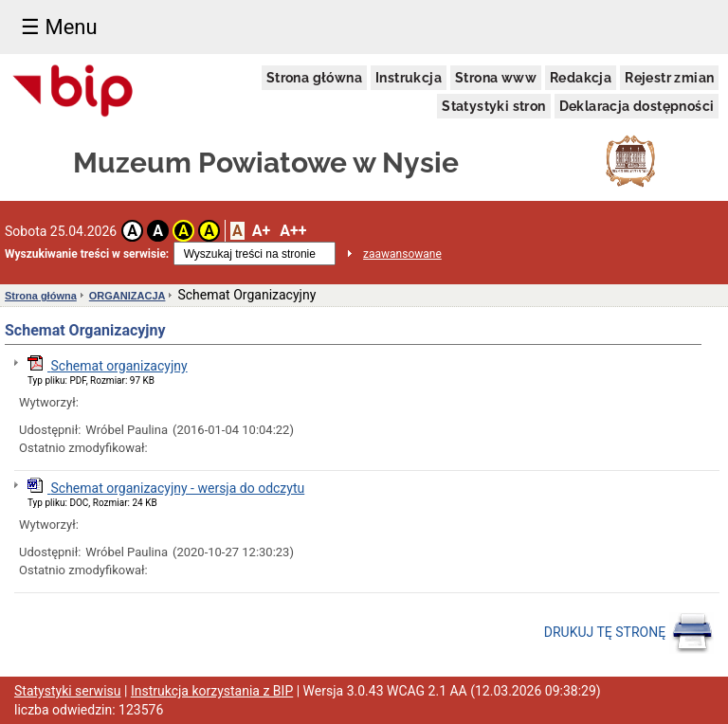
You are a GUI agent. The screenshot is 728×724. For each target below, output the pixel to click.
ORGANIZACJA (127, 296)
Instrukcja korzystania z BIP (212, 691)
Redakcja (581, 78)
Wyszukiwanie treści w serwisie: (87, 254)
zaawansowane (402, 254)
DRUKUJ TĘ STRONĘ (629, 633)
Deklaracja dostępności (637, 106)
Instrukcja (409, 78)
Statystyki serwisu (68, 691)
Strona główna (314, 78)
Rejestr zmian (669, 78)
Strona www (496, 78)
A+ (261, 231)
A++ (293, 231)
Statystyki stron (493, 106)
